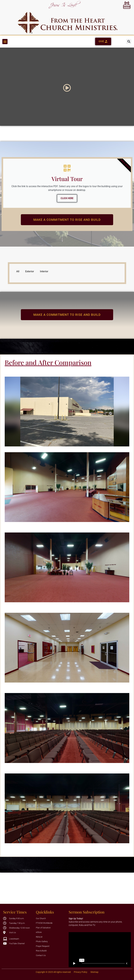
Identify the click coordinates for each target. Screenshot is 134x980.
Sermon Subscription (87, 912)
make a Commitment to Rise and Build (61, 220)
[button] (5, 42)
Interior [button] (44, 271)
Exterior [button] (30, 271)
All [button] (18, 271)
